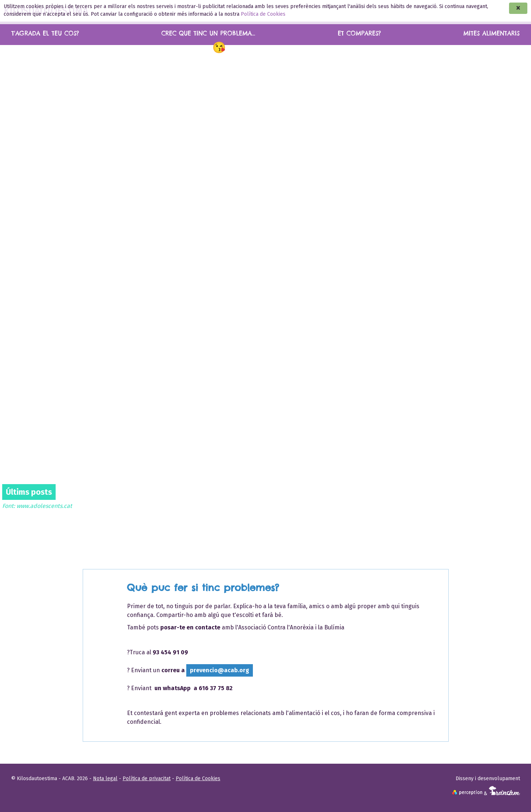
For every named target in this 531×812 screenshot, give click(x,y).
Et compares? (359, 33)
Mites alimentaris (491, 33)
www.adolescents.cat (44, 506)
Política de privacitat (147, 779)
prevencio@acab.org (220, 670)
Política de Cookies (263, 14)
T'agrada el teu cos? (45, 33)
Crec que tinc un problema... (208, 33)
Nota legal (105, 779)
